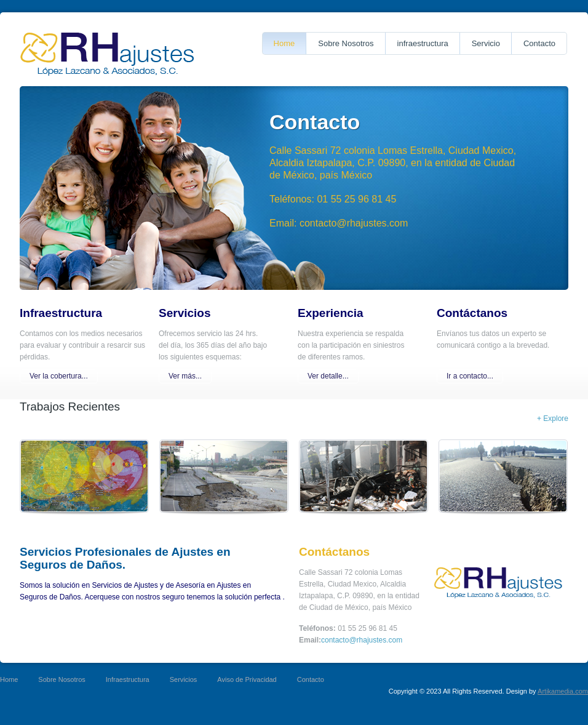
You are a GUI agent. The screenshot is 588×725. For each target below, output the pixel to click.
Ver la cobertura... (59, 376)
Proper (107, 54)
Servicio (486, 43)
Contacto (539, 43)
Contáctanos (472, 313)
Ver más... (185, 376)
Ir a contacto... (470, 376)
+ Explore (553, 419)
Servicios (185, 313)
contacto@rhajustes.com (362, 640)
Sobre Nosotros (346, 43)
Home (284, 43)
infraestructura (423, 43)
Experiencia (331, 313)
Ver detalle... (328, 376)
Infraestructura (61, 313)
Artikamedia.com (563, 691)
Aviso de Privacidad (247, 679)
